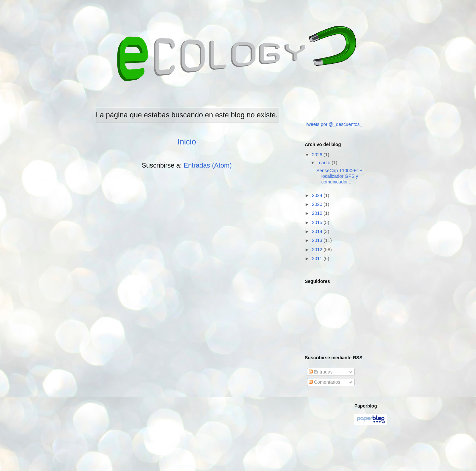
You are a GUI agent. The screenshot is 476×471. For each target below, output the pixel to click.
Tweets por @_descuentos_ (334, 124)
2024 (318, 195)
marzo (324, 163)
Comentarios (324, 382)
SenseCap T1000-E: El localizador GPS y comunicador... (340, 176)
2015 (318, 222)
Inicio (187, 142)
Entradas (321, 372)
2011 (318, 258)
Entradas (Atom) (208, 165)
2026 (318, 155)
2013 (318, 240)
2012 (318, 250)
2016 (318, 213)
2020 (318, 204)
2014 (318, 231)
